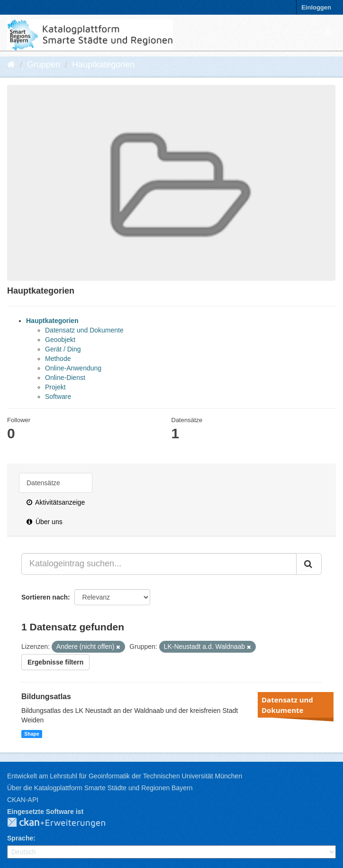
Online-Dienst (65, 378)
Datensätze (43, 483)
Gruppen (44, 65)
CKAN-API (23, 800)
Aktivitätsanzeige (56, 502)
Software (58, 397)
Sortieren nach (45, 597)
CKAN (64, 823)
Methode (58, 359)
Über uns (45, 522)
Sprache (20, 838)
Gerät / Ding (63, 349)
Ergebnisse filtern (55, 662)
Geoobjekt (60, 340)
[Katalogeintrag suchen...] (159, 564)
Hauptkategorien (103, 65)
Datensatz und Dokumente (84, 330)
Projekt (55, 387)
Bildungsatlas (46, 697)
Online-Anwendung (73, 368)
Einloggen (316, 7)
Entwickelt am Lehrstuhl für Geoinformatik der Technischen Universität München (125, 776)
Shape (32, 734)
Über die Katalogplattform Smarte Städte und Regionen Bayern (100, 788)
